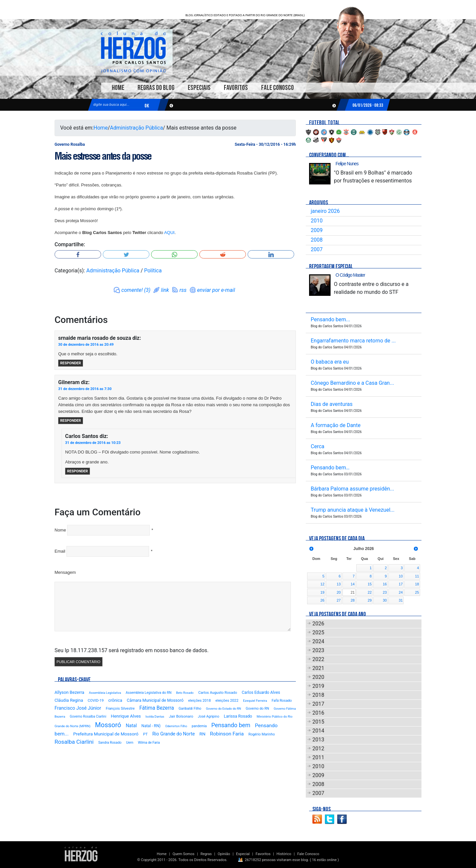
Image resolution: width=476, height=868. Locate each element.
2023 (318, 650)
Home (118, 88)
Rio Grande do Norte (174, 734)
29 (370, 600)
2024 (318, 641)
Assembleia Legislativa (105, 693)
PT (145, 734)
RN (202, 734)
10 (401, 576)
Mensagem (65, 572)
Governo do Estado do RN (223, 709)
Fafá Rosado (282, 701)
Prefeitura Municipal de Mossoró (106, 734)
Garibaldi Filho (190, 709)
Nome (60, 530)
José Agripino (209, 716)
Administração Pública (137, 128)
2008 (317, 240)
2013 (318, 740)
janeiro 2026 (325, 211)
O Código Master (350, 275)
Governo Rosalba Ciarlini (88, 716)
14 (353, 584)
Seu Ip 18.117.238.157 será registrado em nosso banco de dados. (132, 650)
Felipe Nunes (347, 164)
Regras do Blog (156, 88)
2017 (318, 704)
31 (401, 600)
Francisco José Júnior (78, 708)
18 (417, 584)
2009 (317, 230)
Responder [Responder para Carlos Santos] (78, 471)
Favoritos (236, 88)
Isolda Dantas (155, 716)
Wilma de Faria (149, 743)
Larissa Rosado (238, 716)
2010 (317, 221)
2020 (318, 677)
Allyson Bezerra (69, 692)
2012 (318, 749)
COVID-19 (96, 701)
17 (401, 584)
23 (385, 592)
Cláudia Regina (69, 700)
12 (322, 584)
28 (353, 600)
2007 (317, 249)
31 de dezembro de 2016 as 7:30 (85, 389)
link (165, 290)
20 (339, 592)
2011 (318, 757)
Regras (206, 854)
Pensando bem (231, 725)
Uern (130, 743)
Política (153, 271)
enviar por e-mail (216, 290)
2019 (318, 686)
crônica (115, 700)
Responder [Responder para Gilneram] (71, 421)
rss (183, 290)
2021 (318, 668)
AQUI (169, 233)
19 (322, 592)
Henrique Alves (126, 716)
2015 (318, 722)
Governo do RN (257, 709)
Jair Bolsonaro (181, 716)
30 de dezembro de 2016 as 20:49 (86, 345)
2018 (318, 695)
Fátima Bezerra (157, 708)
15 (370, 584)
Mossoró (108, 725)
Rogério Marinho (261, 734)
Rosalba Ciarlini (74, 742)
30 (385, 600)
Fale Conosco (278, 88)
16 (385, 584)
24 (401, 592)
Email (60, 551)
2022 (318, 659)
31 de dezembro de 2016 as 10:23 (93, 443)
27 (339, 600)
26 (322, 600)
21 (353, 592)
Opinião (224, 854)
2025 (318, 632)
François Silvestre (120, 709)
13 (339, 584)
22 (370, 592)
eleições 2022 (227, 701)
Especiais (199, 88)
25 (417, 592)
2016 (318, 713)
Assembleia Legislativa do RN (149, 693)
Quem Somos (183, 854)
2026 (318, 624)
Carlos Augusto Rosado (218, 693)
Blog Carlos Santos (133, 52)
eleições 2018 (199, 701)
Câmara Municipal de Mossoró (155, 700)
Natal (131, 726)
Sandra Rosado (110, 743)
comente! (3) (136, 290)
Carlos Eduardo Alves (261, 692)
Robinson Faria (227, 734)
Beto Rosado (185, 693)
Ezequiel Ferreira (255, 701)
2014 (318, 731)
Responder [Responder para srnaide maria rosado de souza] (71, 363)
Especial (243, 854)
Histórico (284, 854)
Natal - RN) (151, 726)
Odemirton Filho (176, 726)
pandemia (199, 726)
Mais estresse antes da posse (103, 156)
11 (417, 576)
